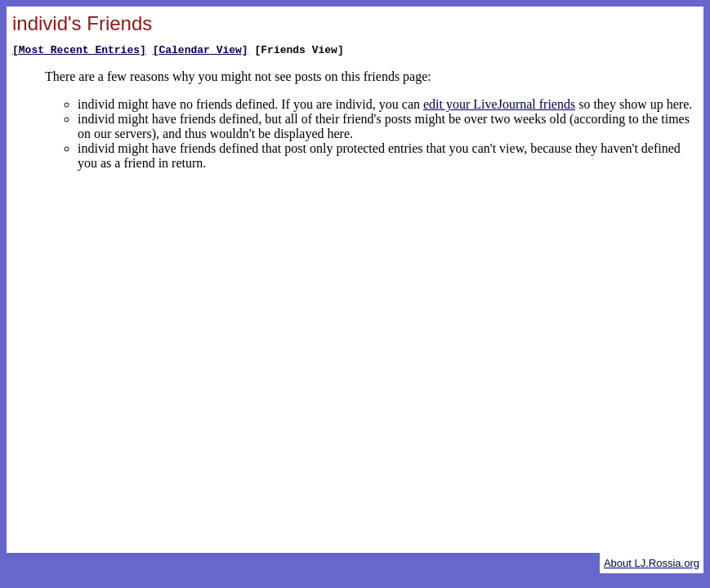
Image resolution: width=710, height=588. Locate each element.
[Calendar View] (201, 51)
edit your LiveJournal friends (499, 107)
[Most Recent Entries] (79, 51)
